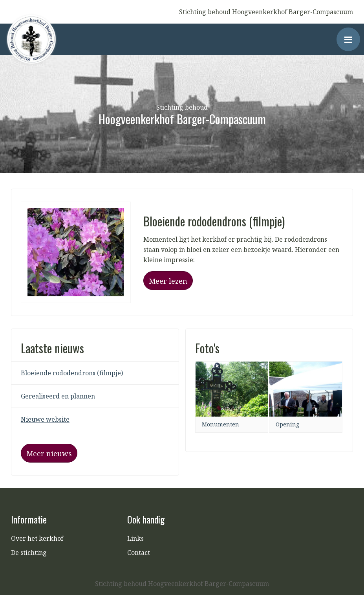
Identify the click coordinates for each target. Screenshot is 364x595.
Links (135, 538)
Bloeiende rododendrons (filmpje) (72, 373)
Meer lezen (168, 281)
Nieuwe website (45, 419)
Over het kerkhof (37, 538)
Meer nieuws (49, 454)
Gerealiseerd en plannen (58, 396)
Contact (139, 553)
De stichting (29, 553)
